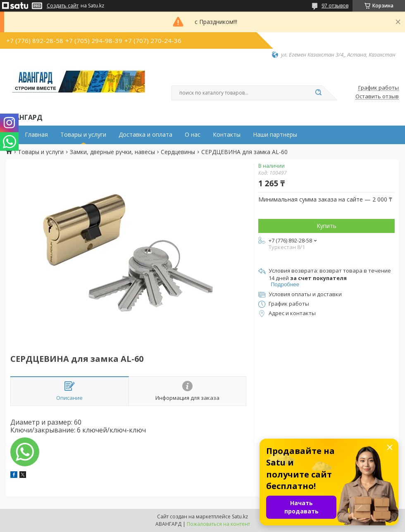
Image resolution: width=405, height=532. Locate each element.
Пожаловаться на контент (218, 524)
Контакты (227, 135)
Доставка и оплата (145, 135)
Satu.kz (240, 517)
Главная (36, 135)
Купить (326, 226)
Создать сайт (63, 6)
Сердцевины (178, 152)
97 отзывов (335, 6)
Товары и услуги (83, 135)
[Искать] (318, 93)
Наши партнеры (275, 135)
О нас (193, 135)
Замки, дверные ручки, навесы (112, 152)
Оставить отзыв (377, 97)
